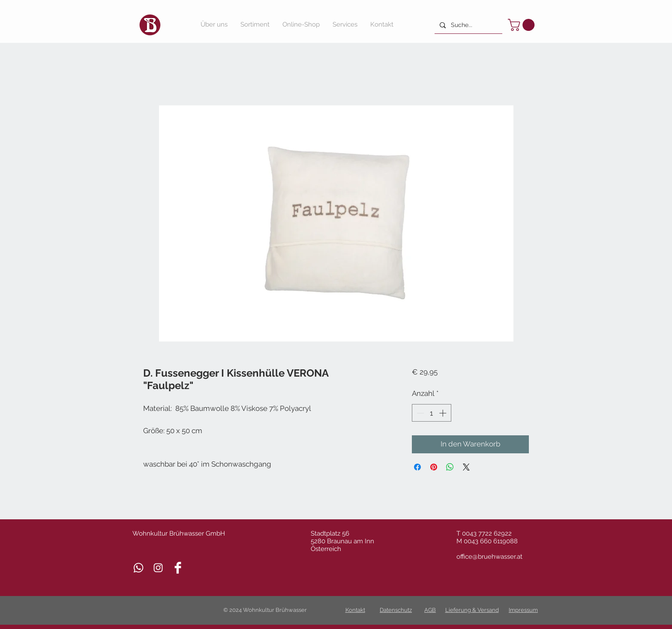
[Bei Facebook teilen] (417, 467)
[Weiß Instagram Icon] (158, 568)
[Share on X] (466, 467)
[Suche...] (468, 25)
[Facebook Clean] (178, 568)
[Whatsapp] (138, 568)
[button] (523, 25)
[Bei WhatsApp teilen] (450, 467)
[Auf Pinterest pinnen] (434, 467)
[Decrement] (420, 413)
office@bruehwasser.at (489, 557)
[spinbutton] (431, 413)
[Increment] (444, 413)
